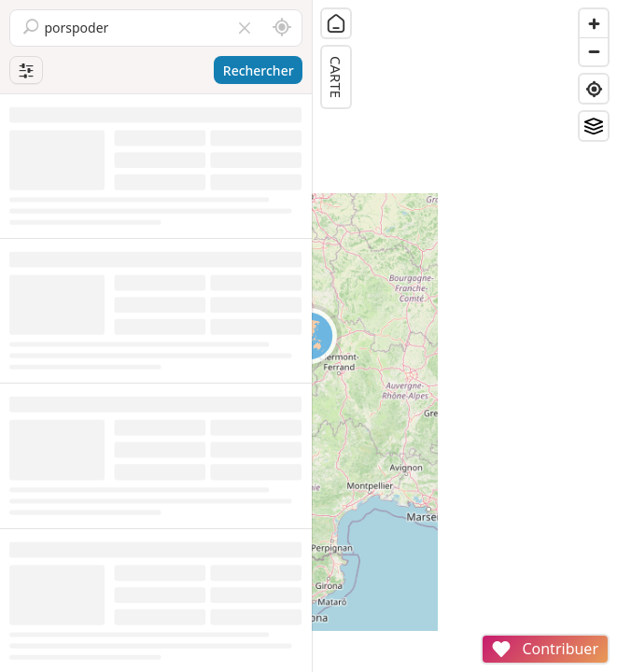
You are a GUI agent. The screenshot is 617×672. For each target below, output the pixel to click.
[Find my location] (594, 89)
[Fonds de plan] (594, 126)
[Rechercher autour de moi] (282, 28)
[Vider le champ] (245, 28)
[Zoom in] (594, 23)
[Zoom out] (594, 51)
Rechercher (259, 70)
